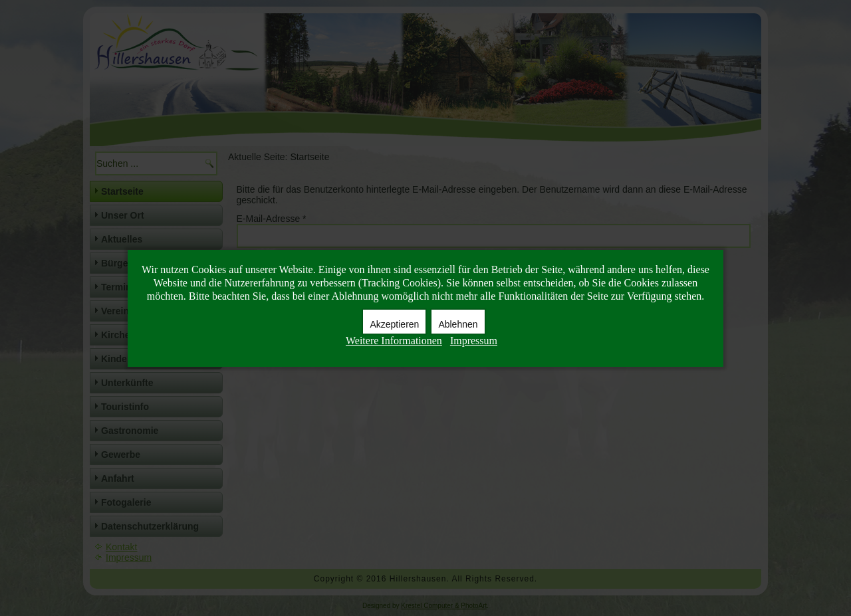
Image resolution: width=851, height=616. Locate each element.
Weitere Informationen (394, 341)
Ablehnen (458, 324)
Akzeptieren (394, 324)
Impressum (474, 341)
